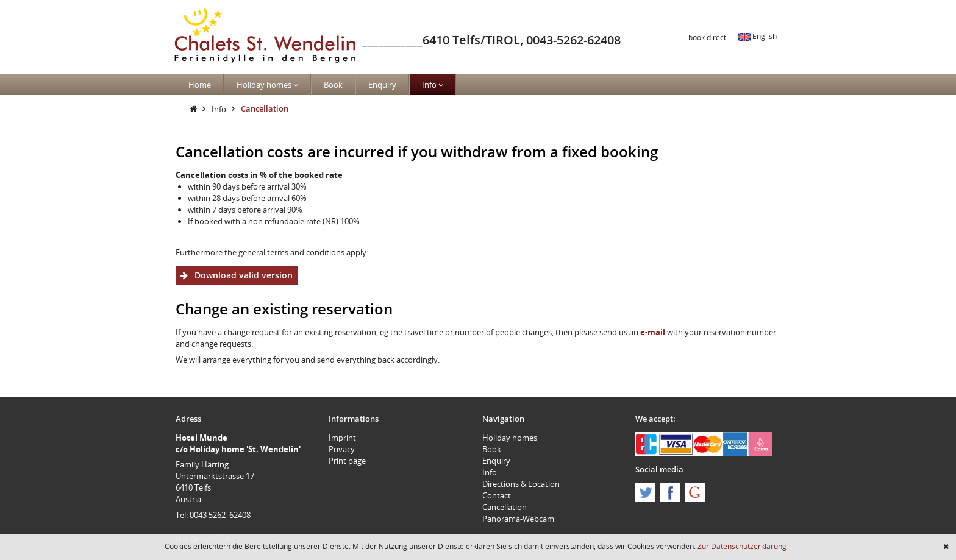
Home (200, 85)
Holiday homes (267, 85)
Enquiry (382, 85)
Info (433, 85)
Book (333, 85)
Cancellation (265, 108)
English (758, 36)
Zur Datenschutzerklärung (742, 546)
